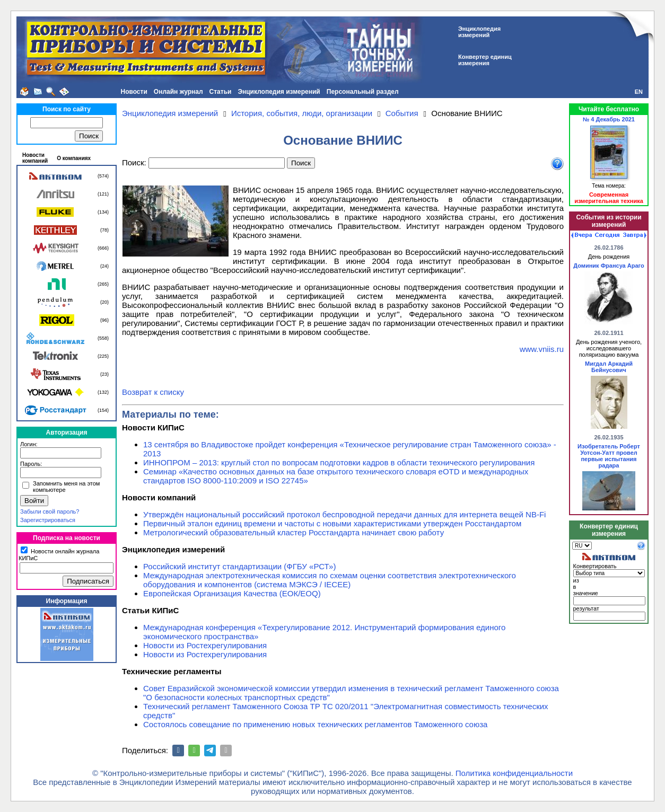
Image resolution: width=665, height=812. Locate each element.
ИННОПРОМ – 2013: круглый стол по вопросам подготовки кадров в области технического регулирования (339, 462)
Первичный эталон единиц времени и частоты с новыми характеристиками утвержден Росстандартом (332, 523)
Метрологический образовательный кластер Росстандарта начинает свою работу (294, 532)
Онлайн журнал (178, 92)
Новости (134, 92)
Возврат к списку (153, 392)
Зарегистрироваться (48, 520)
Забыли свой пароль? (50, 511)
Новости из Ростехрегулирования (205, 645)
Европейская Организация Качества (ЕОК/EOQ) (232, 593)
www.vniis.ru (542, 349)
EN (639, 92)
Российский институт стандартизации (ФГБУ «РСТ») (239, 566)
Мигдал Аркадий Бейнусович (609, 367)
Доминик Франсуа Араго (609, 266)
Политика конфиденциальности (514, 773)
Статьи (221, 92)
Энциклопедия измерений (279, 92)
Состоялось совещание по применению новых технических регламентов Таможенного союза (315, 724)
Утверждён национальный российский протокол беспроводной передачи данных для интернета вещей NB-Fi (344, 514)
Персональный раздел (363, 92)
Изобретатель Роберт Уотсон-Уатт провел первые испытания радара (609, 456)
